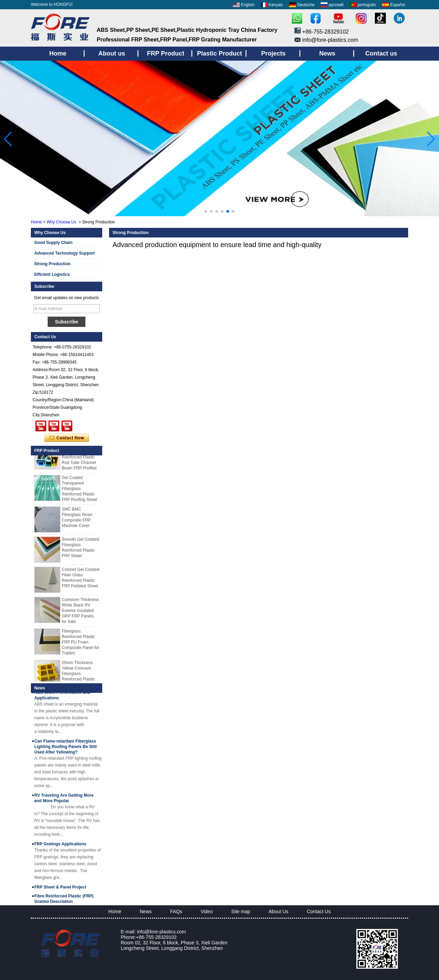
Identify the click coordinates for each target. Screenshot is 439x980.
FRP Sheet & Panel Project (60, 888)
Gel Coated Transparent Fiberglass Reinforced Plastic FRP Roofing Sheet (79, 490)
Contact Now (67, 438)
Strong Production (52, 264)
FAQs (176, 911)
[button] (206, 211)
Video (207, 911)
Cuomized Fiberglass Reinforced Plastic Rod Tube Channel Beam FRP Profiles (79, 458)
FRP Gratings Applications (60, 845)
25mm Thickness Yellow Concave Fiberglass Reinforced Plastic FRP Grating (78, 675)
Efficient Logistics (52, 274)
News (146, 911)
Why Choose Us (62, 222)
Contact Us (319, 911)
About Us (278, 911)
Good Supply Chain (53, 243)
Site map (241, 911)
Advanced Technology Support (64, 253)
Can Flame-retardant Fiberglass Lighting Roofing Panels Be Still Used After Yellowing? (66, 748)
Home (36, 222)
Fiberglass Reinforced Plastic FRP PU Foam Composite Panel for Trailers (80, 643)
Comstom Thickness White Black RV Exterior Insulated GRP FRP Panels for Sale (80, 612)
